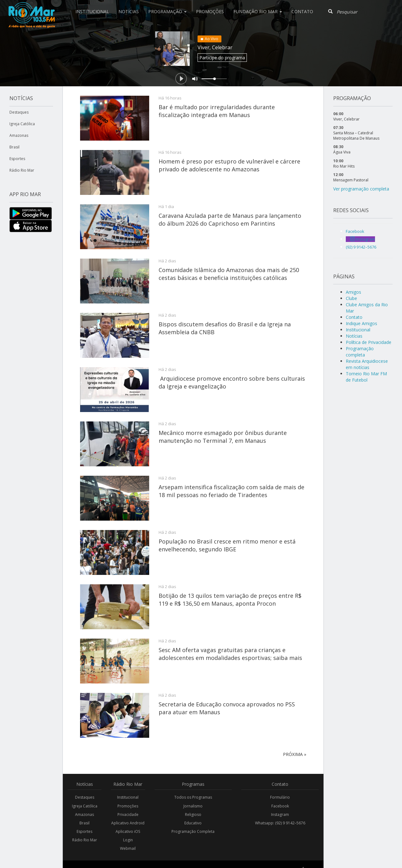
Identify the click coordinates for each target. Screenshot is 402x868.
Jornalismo (193, 806)
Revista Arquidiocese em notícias (367, 364)
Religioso (193, 814)
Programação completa (360, 352)
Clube (351, 298)
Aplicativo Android (128, 823)
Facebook (280, 806)
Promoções (210, 11)
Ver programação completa (361, 189)
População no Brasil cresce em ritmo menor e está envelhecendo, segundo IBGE (227, 545)
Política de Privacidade (369, 342)
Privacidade (128, 814)
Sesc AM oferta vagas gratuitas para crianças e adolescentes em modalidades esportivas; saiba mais (230, 654)
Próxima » (295, 754)
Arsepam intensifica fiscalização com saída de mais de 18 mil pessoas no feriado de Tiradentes (231, 491)
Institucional (92, 11)
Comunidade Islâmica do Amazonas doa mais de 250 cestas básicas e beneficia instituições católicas (229, 274)
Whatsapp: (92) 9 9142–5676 (280, 823)
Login (128, 840)
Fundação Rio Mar (258, 11)
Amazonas (19, 135)
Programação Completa (193, 831)
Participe (222, 58)
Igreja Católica (22, 124)
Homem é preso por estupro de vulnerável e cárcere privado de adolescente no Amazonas (229, 165)
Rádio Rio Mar (22, 170)
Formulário (280, 797)
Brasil (14, 147)
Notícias (129, 11)
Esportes (17, 159)
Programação (167, 11)
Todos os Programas (193, 797)
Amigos (353, 292)
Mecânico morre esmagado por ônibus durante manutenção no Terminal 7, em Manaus (223, 437)
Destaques (19, 112)
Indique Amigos (361, 323)
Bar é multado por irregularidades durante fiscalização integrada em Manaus (217, 111)
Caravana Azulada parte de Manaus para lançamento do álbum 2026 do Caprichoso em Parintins (230, 219)
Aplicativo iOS (128, 831)
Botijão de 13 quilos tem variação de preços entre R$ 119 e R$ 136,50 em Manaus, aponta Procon (230, 599)
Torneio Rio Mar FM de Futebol (366, 377)
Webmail (128, 848)
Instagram (280, 814)
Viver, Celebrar (215, 47)
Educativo (193, 823)
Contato (302, 11)
